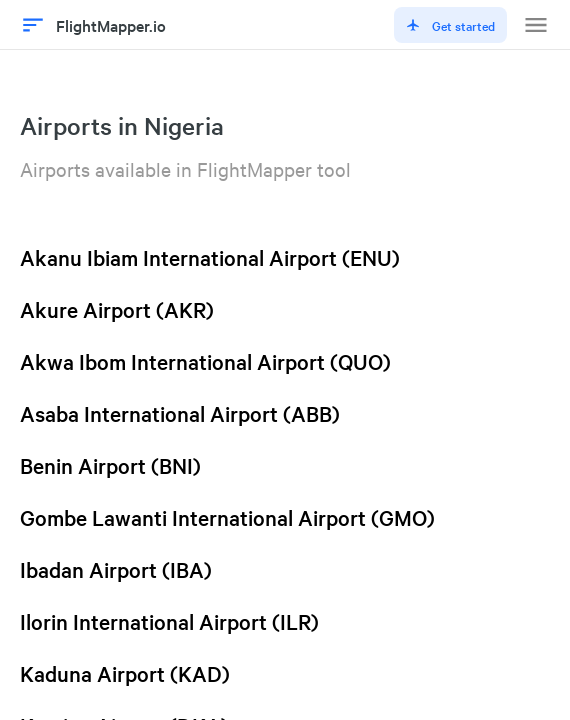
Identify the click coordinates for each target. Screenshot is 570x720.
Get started (450, 25)
